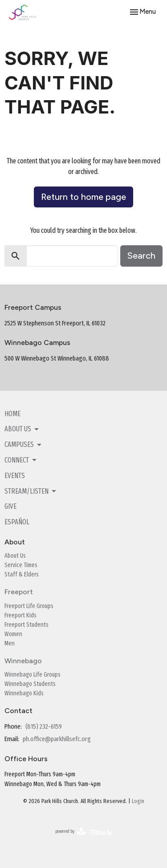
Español (17, 522)
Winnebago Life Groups (33, 675)
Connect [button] (21, 460)
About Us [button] (22, 429)
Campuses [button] (24, 445)
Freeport (19, 592)
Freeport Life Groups (29, 606)
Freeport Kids (20, 615)
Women (13, 634)
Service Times (21, 565)
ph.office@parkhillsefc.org (57, 739)
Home (12, 414)
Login (138, 801)
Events (15, 476)
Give (10, 506)
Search (141, 256)
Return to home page (83, 197)
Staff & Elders (22, 574)
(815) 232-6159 (44, 726)
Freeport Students (26, 625)
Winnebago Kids (24, 693)
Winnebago (23, 661)
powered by (84, 832)
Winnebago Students (30, 684)
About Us (15, 556)
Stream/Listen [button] (31, 491)
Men (10, 643)
